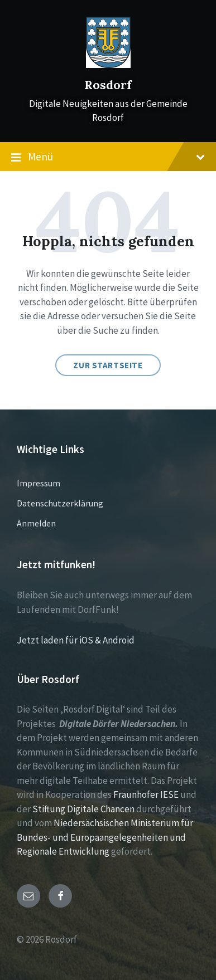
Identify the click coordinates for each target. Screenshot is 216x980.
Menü (108, 157)
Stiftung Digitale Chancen (83, 809)
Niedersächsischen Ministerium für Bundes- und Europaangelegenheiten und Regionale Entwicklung (105, 837)
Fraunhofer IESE (146, 794)
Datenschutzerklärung (60, 503)
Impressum (39, 483)
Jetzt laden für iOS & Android (76, 640)
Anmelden (36, 523)
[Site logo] (108, 65)
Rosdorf (108, 85)
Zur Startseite (108, 365)
